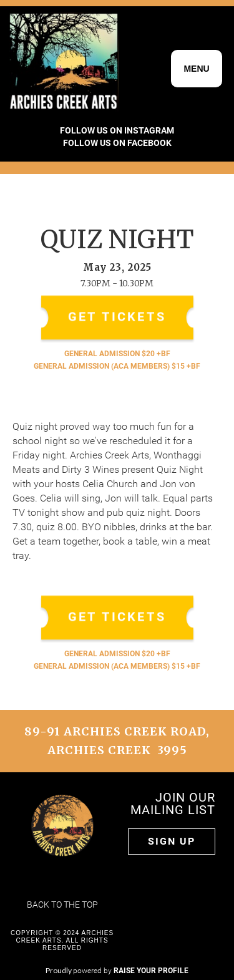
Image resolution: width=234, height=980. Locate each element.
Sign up (172, 841)
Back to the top (62, 905)
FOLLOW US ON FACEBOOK (117, 143)
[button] (196, 69)
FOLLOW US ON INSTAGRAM (117, 130)
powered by (131, 971)
